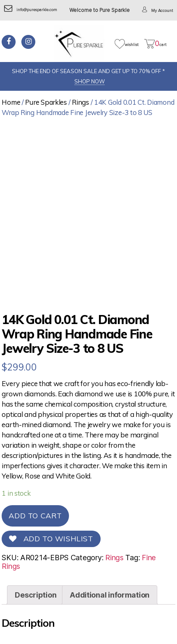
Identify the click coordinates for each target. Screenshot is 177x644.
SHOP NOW (90, 81)
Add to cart (35, 516)
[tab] (36, 595)
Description (36, 595)
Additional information (110, 595)
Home (11, 102)
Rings (80, 102)
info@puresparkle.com (31, 10)
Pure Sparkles (46, 102)
